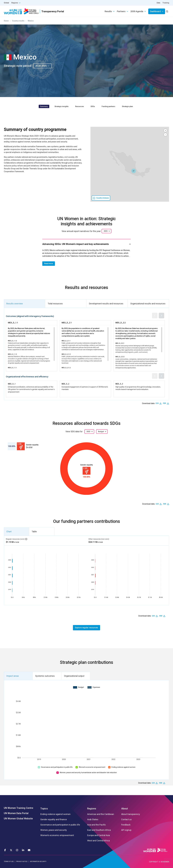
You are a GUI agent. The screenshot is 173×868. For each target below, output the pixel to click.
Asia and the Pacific (97, 825)
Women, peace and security (54, 830)
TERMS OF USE (9, 862)
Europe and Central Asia (99, 835)
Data (158, 3)
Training (166, 3)
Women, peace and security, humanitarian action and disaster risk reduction (88, 773)
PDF (165, 403)
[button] (134, 171)
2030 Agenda (137, 11)
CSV (157, 403)
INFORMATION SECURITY (38, 862)
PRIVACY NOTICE (22, 862)
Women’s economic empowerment (92, 767)
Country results (18, 21)
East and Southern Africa (99, 830)
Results (108, 11)
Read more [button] (49, 264)
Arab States (93, 819)
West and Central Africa (98, 841)
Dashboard (155, 11)
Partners (121, 11)
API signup (126, 830)
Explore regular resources (86, 628)
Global (6, 3)
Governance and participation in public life (57, 767)
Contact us (126, 819)
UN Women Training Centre (19, 808)
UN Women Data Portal (16, 813)
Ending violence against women (123, 767)
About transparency (131, 814)
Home (6, 21)
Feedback (126, 825)
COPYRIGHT (154, 862)
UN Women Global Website (18, 819)
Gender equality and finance (54, 819)
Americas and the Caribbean (101, 814)
